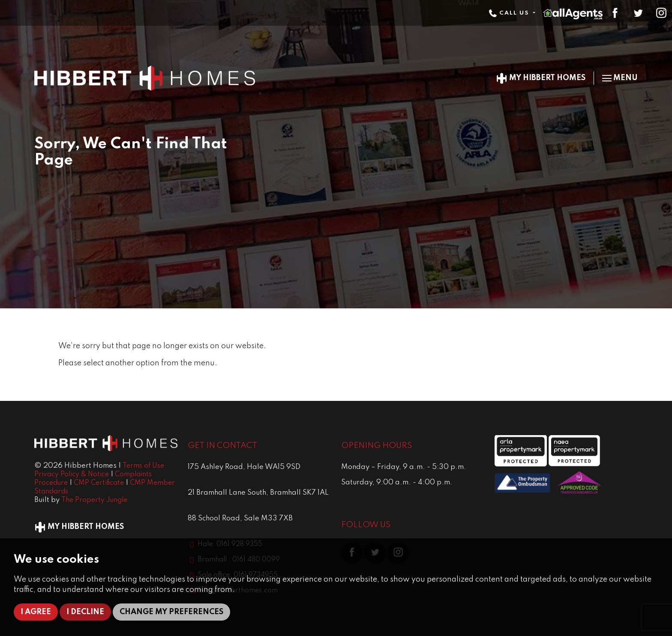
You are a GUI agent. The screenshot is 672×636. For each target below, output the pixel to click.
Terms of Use (143, 466)
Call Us (510, 13)
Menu (620, 78)
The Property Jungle (94, 500)
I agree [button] (36, 612)
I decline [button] (85, 612)
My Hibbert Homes (541, 78)
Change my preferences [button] (171, 612)
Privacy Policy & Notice (72, 475)
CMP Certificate (99, 483)
